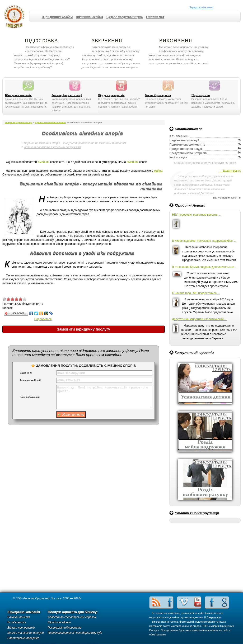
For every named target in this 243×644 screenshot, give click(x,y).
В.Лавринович (213, 617)
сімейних (43, 162)
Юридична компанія (18, 95)
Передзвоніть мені (201, 7)
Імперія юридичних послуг (16, 17)
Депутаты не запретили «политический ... (199, 319)
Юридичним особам (57, 17)
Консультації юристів (194, 353)
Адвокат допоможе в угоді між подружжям (52, 147)
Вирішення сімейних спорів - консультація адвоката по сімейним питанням (75, 143)
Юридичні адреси (59, 622)
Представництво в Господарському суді (75, 633)
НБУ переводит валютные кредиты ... (197, 215)
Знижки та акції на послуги (26, 633)
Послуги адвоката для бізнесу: (73, 612)
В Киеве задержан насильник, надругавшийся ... (204, 241)
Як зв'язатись (17, 622)
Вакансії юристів (19, 617)
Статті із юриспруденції (197, 513)
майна (158, 171)
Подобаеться (43, 319)
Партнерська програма (23, 638)
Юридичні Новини (190, 205)
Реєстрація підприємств (65, 628)
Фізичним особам (90, 17)
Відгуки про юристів (111, 95)
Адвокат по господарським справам (72, 617)
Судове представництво (124, 17)
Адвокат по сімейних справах (50, 122)
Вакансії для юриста (158, 95)
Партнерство (201, 95)
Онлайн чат (155, 17)
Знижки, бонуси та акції (67, 95)
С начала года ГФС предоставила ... (196, 293)
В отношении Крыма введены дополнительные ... (205, 267)
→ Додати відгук (230, 171)
